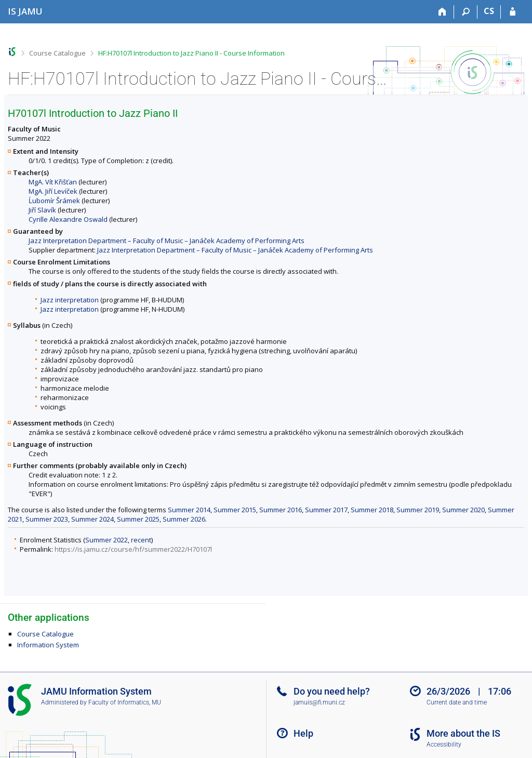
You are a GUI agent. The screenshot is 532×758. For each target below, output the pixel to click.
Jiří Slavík (42, 210)
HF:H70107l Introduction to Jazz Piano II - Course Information (191, 53)
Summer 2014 (189, 510)
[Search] (466, 12)
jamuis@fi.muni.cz (319, 702)
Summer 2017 (326, 510)
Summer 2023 (47, 519)
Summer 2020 (463, 510)
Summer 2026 (184, 519)
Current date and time (457, 702)
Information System (48, 645)
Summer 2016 (281, 510)
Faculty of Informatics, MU (125, 702)
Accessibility (444, 744)
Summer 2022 (107, 540)
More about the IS (463, 733)
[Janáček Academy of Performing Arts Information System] (25, 11)
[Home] (442, 12)
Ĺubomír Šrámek (54, 201)
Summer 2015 (235, 510)
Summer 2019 (418, 510)
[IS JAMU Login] (513, 12)
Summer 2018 (372, 510)
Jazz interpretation (70, 300)
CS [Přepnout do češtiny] (489, 11)
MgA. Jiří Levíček (53, 191)
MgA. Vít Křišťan (53, 182)
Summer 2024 (92, 519)
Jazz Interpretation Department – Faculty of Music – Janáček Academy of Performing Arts (167, 241)
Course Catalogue (57, 53)
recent (141, 540)
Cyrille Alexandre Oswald (68, 219)
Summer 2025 (138, 519)
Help (303, 733)
